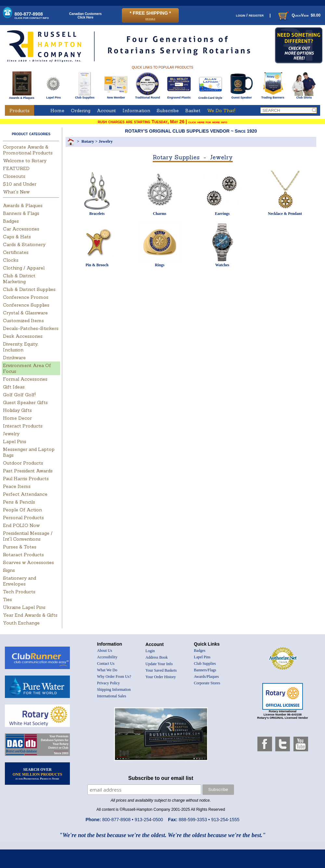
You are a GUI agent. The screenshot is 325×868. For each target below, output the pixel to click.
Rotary (88, 141)
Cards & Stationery (24, 244)
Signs (9, 570)
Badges (11, 221)
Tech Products (19, 592)
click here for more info (208, 122)
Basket (193, 111)
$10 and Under (20, 184)
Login (150, 651)
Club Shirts (304, 96)
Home (57, 111)
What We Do (107, 670)
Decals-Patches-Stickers (31, 328)
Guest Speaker (242, 96)
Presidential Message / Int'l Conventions (28, 536)
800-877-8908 (32, 15)
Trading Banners (273, 96)
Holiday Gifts (17, 410)
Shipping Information (114, 690)
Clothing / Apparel (24, 268)
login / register (250, 15)
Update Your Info (159, 664)
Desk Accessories (23, 336)
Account (106, 111)
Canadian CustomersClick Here (85, 16)
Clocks (11, 260)
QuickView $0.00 (299, 15)
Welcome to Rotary (25, 161)
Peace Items (17, 486)
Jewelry (11, 434)
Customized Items (23, 321)
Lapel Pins (53, 96)
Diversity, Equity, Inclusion (20, 347)
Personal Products (23, 518)
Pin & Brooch (97, 265)
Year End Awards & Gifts (30, 615)
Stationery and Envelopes (19, 581)
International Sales (112, 696)
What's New (16, 192)
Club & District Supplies (29, 289)
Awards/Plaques (207, 677)
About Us (105, 651)
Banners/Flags (205, 670)
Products (19, 111)
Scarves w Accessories (28, 562)
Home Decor (17, 418)
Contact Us (106, 664)
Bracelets (97, 214)
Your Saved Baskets (161, 670)
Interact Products (23, 426)
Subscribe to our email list (161, 778)
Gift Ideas (14, 387)
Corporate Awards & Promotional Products (28, 150)
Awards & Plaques (21, 96)
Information (136, 111)
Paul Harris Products (26, 479)
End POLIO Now (21, 525)
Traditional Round (148, 96)
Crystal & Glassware (25, 313)
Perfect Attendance (25, 494)
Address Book (157, 657)
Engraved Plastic (179, 96)
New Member (116, 96)
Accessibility (107, 657)
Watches (222, 265)
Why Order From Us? (114, 677)
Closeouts (14, 176)
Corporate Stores (207, 683)
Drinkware (14, 358)
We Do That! (221, 111)
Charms (159, 214)
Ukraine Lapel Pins (24, 607)
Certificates (16, 252)
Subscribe (168, 111)
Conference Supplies (26, 305)
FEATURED (16, 168)
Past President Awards (28, 471)
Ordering (81, 111)
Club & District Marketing (19, 279)
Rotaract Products (23, 555)
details (150, 18)
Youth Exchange (21, 623)
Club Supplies (85, 96)
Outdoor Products (23, 463)
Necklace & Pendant (285, 214)
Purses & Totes (20, 547)
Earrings (222, 214)
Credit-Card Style (210, 97)
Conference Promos (26, 297)
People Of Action (22, 510)
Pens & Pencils (19, 502)
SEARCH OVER (38, 774)
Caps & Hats (17, 237)
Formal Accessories (25, 379)
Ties (7, 599)
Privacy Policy (109, 683)
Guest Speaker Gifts (25, 402)
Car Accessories (21, 229)
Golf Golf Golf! (19, 395)
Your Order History (161, 677)
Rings (159, 265)
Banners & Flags (21, 213)
